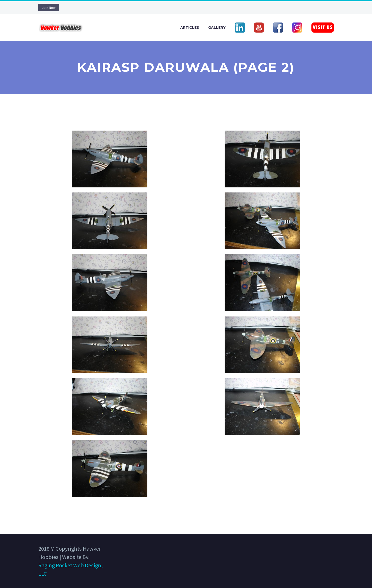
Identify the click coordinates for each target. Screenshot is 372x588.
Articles (190, 28)
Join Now (49, 8)
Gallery (217, 28)
